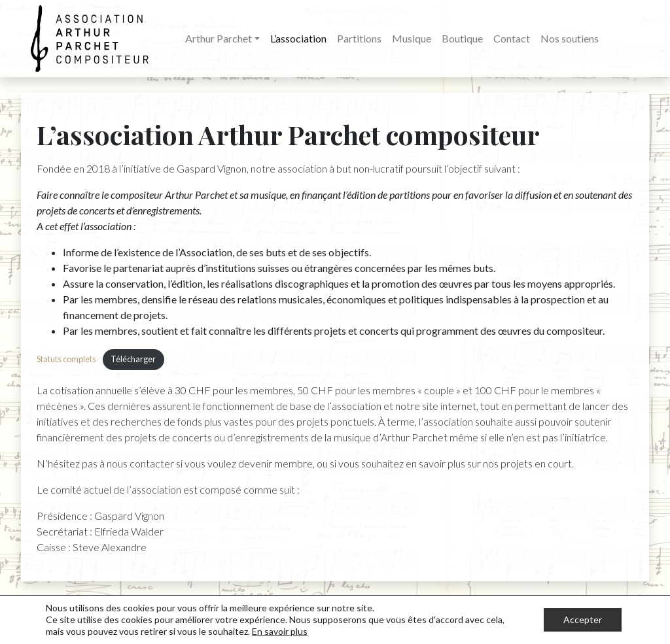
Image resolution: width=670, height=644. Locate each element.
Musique (412, 38)
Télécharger (133, 359)
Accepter (583, 619)
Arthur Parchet (219, 38)
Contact (512, 38)
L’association (298, 38)
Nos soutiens (570, 38)
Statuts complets (66, 359)
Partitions (359, 38)
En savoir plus (280, 631)
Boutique (462, 38)
